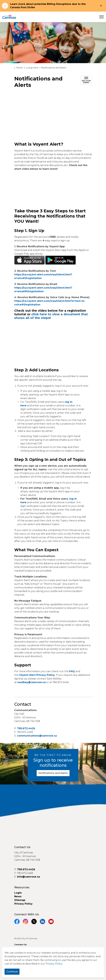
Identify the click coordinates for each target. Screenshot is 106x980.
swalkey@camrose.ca (31, 682)
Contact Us (21, 944)
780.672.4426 (26, 728)
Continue (12, 972)
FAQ (72, 671)
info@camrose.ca (28, 877)
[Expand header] (101, 17)
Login (18, 893)
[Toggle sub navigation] (86, 80)
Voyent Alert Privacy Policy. (37, 675)
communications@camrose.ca (37, 736)
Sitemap (20, 900)
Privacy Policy (23, 904)
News (18, 896)
